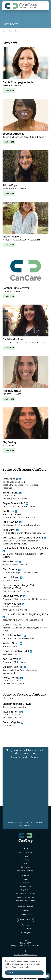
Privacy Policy (25, 826)
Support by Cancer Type (26, 897)
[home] (21, 6)
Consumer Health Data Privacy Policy (26, 979)
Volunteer (25, 883)
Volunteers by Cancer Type (25, 894)
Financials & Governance (25, 871)
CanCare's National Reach (26, 901)
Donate (26, 879)
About (11, 31)
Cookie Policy (11, 967)
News (26, 864)
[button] (45, 6)
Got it (10, 973)
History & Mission (25, 853)
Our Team (18, 31)
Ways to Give (26, 890)
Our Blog (26, 860)
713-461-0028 (26, 943)
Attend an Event (25, 887)
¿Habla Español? (25, 920)
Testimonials (26, 867)
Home (5, 31)
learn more (9, 91)
